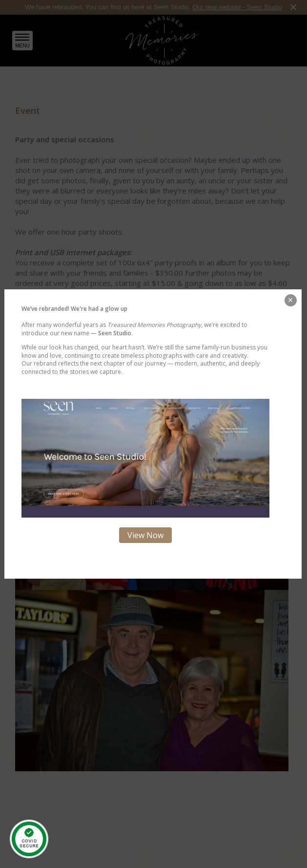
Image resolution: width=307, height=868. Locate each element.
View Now (145, 535)
